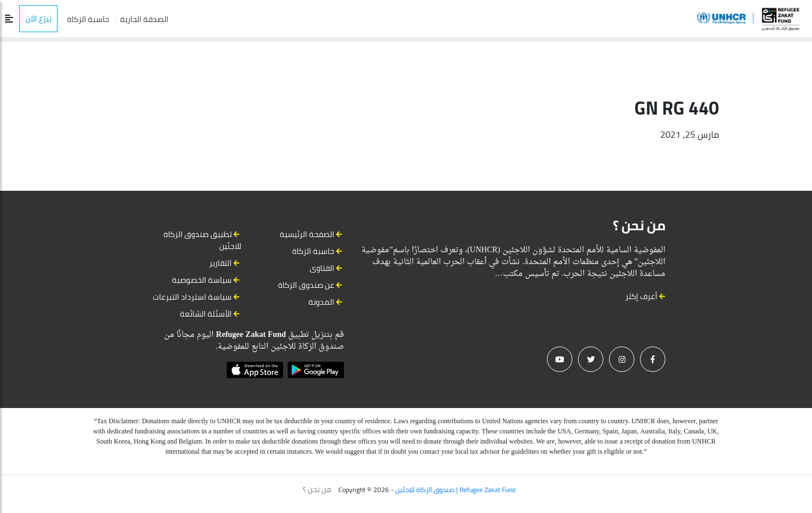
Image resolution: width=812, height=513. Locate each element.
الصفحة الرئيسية (307, 234)
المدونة (321, 302)
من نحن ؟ (317, 489)
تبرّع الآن (38, 19)
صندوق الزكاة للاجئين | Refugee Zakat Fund (455, 490)
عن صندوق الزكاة (306, 285)
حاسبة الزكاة (88, 19)
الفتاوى (322, 268)
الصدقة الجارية (144, 19)
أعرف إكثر (645, 296)
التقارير (220, 263)
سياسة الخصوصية (202, 280)
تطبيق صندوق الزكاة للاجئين (202, 240)
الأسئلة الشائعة (206, 314)
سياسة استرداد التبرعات (192, 297)
